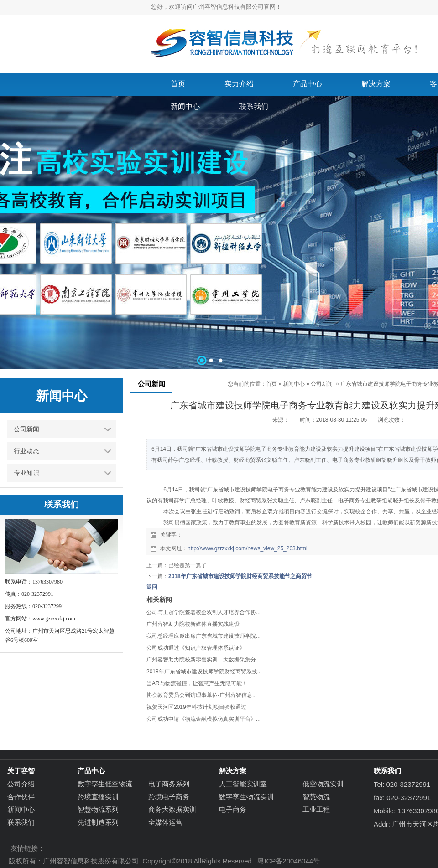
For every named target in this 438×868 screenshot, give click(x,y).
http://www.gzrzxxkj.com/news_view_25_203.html (248, 548)
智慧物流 (316, 797)
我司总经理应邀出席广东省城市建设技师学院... (203, 636)
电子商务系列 (169, 784)
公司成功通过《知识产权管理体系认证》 (196, 648)
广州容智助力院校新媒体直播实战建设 (193, 624)
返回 (152, 587)
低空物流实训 (323, 784)
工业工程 (316, 809)
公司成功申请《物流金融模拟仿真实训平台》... (203, 719)
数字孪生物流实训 (246, 797)
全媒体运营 (165, 822)
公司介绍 (21, 784)
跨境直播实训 (98, 797)
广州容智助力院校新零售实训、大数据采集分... (203, 660)
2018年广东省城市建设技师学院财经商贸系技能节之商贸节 (240, 576)
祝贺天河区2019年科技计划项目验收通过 (196, 707)
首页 (271, 384)
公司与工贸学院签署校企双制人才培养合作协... (203, 612)
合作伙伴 (21, 797)
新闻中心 (294, 384)
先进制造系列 (98, 822)
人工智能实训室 (243, 784)
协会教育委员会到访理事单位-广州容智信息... (202, 695)
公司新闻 (322, 384)
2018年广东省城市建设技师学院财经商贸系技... (204, 672)
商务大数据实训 (172, 809)
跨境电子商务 (169, 797)
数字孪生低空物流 (105, 784)
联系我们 (21, 822)
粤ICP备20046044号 (289, 861)
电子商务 (233, 809)
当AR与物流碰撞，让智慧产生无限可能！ (197, 683)
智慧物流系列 (98, 809)
